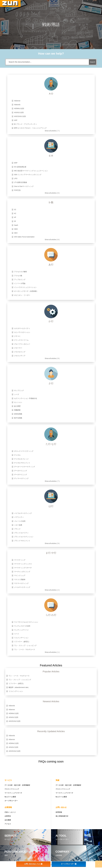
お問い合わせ (61, 807)
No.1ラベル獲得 (10, 797)
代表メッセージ (10, 812)
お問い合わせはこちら (33, 864)
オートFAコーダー (11, 801)
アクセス (8, 824)
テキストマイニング (12, 789)
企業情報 (8, 807)
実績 (57, 780)
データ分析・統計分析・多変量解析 (17, 785)
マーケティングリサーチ (13, 793)
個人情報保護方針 (62, 816)
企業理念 (8, 816)
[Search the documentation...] (47, 62)
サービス (8, 780)
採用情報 (59, 812)
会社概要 (8, 820)
